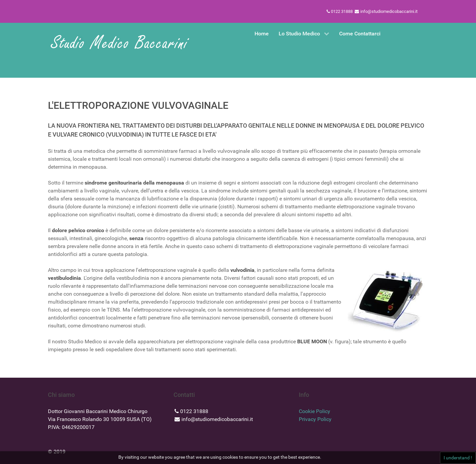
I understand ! (458, 458)
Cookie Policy (315, 411)
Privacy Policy (315, 419)
